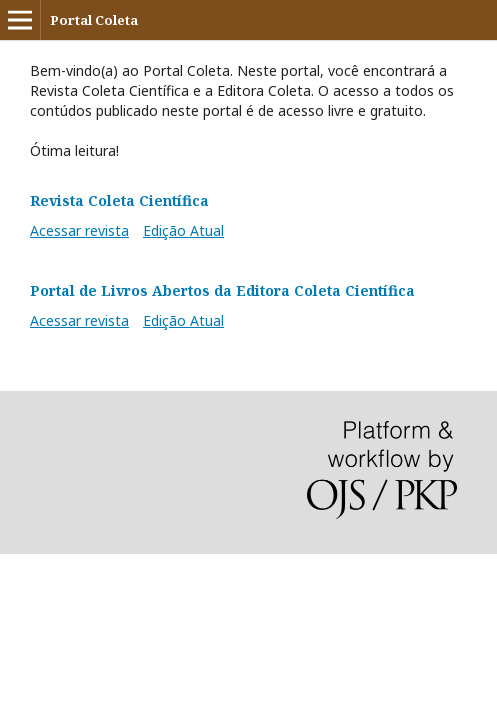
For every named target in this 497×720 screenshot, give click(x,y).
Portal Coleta (94, 20)
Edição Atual (183, 230)
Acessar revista (79, 230)
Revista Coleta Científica (119, 200)
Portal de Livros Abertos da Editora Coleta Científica (222, 290)
